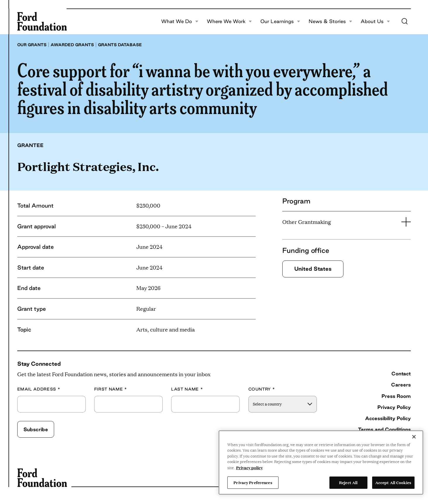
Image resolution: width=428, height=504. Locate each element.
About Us (375, 21)
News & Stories (330, 21)
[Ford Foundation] (42, 21)
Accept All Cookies (393, 482)
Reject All (348, 482)
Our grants (32, 45)
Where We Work (229, 21)
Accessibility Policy (388, 418)
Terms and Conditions (384, 429)
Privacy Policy (394, 407)
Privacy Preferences (253, 482)
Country (262, 389)
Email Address (39, 389)
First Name (111, 389)
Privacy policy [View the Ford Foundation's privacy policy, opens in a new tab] (249, 467)
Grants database (120, 45)
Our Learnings (280, 21)
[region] (321, 462)
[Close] (414, 437)
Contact (401, 373)
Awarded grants (72, 45)
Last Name (187, 389)
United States (313, 269)
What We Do (180, 21)
